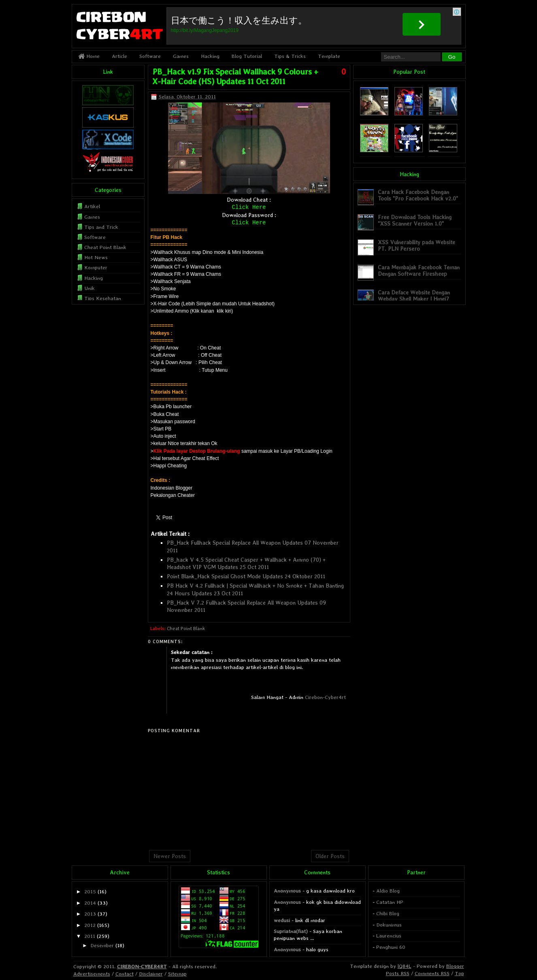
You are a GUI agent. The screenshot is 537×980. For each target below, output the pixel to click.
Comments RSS (432, 973)
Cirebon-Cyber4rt (325, 697)
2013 (90, 914)
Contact (125, 974)
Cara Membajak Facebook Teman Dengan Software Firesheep (419, 270)
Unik (89, 288)
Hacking (210, 56)
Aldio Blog (388, 891)
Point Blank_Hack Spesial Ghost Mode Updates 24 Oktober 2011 (246, 576)
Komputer (96, 267)
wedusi (282, 920)
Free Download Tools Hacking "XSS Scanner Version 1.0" (415, 220)
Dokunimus (389, 925)
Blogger (455, 966)
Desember (102, 945)
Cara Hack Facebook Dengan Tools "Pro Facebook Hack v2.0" (418, 195)
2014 (90, 903)
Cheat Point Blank (186, 628)
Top (459, 973)
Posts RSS (398, 973)
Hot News (96, 257)
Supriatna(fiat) (291, 931)
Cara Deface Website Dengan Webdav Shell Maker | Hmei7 (414, 295)
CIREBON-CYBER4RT (142, 966)
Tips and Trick (101, 227)
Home (89, 56)
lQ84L (405, 966)
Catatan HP (390, 902)
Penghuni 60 (391, 947)
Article (119, 56)
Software (150, 56)
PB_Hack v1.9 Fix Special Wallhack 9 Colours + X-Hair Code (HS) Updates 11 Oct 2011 (235, 77)
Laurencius (389, 936)
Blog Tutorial (247, 56)
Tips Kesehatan (103, 298)
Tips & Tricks (290, 56)
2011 (90, 936)
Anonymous (287, 891)
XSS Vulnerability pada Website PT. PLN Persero (417, 245)
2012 (90, 925)
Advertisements (92, 974)
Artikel (92, 206)
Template (329, 56)
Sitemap (177, 974)
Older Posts (330, 856)
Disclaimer (151, 974)
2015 (90, 892)
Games (181, 56)
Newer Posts (170, 856)
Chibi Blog (388, 913)
